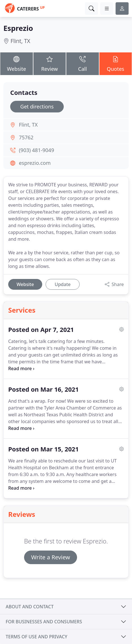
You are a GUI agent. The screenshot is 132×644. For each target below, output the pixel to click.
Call (83, 63)
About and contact (30, 607)
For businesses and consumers (44, 622)
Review (50, 63)
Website (17, 63)
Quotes (116, 63)
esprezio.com (35, 163)
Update (63, 284)
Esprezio (18, 28)
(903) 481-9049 (37, 150)
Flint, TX (20, 41)
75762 (26, 137)
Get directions (37, 106)
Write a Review (51, 557)
